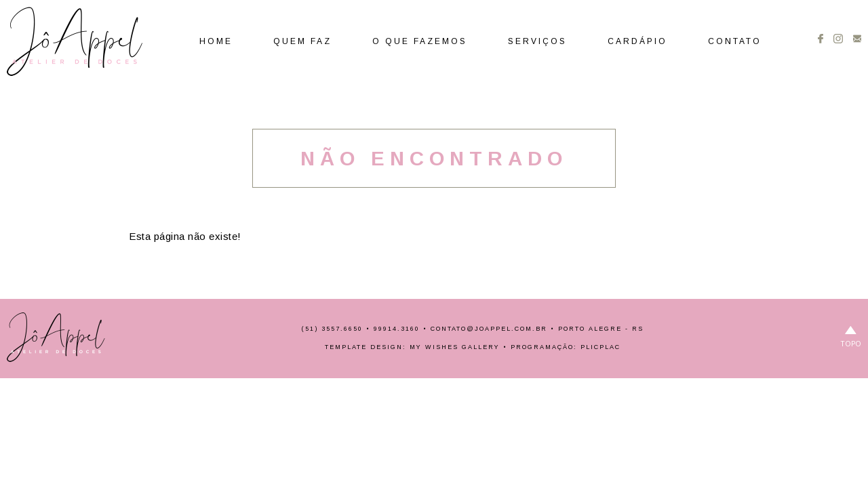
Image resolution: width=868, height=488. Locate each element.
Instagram (838, 39)
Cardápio (637, 41)
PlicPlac (600, 347)
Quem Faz (302, 41)
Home (216, 41)
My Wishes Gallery (455, 347)
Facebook (821, 39)
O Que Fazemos (420, 41)
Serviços (537, 41)
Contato (735, 41)
